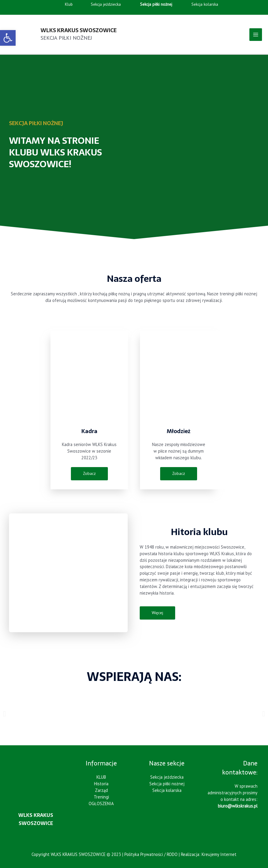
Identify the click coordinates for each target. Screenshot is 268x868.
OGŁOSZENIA (101, 803)
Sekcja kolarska (199, 5)
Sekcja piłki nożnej (167, 784)
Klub (62, 5)
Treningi (101, 797)
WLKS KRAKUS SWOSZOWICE (79, 30)
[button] (4, 714)
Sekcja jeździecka (99, 5)
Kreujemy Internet (219, 854)
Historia (101, 784)
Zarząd (101, 790)
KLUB (101, 777)
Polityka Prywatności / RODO (151, 854)
